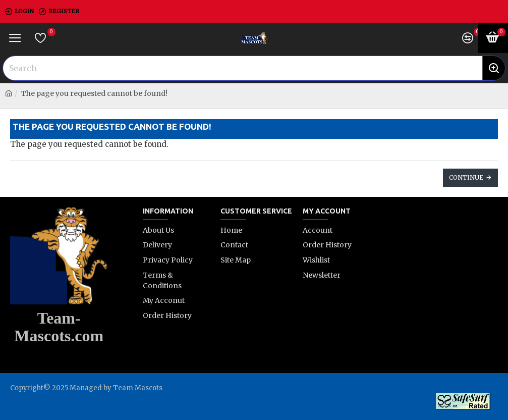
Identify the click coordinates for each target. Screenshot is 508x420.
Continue (466, 177)
